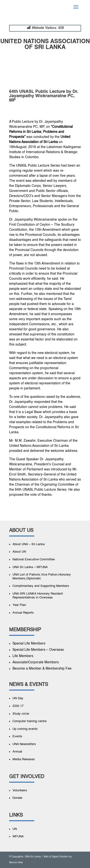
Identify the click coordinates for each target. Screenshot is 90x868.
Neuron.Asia (16, 862)
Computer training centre (30, 721)
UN (15, 829)
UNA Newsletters (24, 744)
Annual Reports (23, 613)
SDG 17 (18, 706)
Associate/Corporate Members (36, 662)
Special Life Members (29, 644)
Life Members (23, 656)
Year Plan (19, 605)
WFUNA (18, 837)
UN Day (18, 698)
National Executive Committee (34, 559)
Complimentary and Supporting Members (41, 586)
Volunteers (20, 790)
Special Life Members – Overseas (38, 650)
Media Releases (24, 759)
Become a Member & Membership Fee (42, 669)
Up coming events (25, 729)
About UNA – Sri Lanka (29, 544)
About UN (19, 552)
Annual (17, 752)
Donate (17, 798)
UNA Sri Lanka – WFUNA (30, 567)
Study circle (21, 714)
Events (17, 736)
